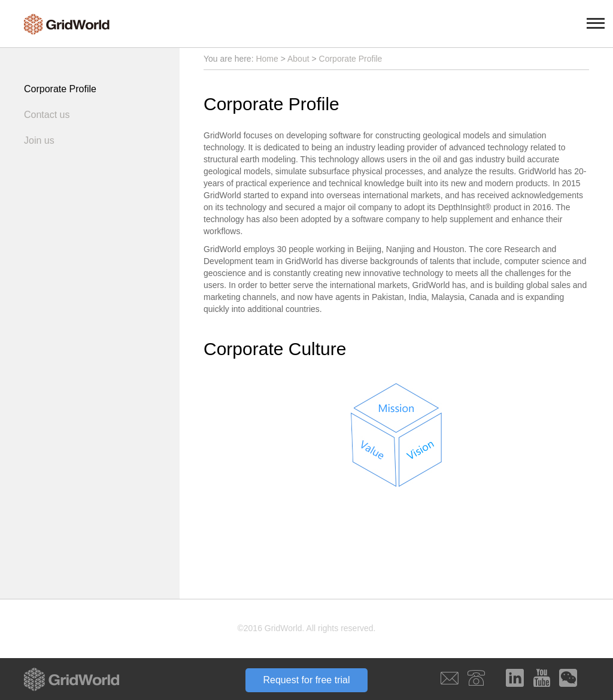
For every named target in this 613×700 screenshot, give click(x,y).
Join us (39, 140)
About (298, 59)
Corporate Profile (60, 89)
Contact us (47, 115)
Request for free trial (307, 680)
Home (267, 59)
